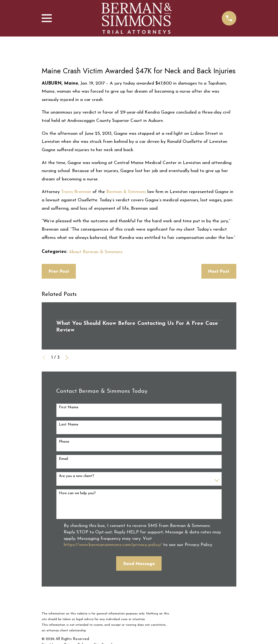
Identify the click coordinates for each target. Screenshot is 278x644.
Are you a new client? (76, 476)
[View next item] (67, 358)
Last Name (69, 425)
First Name (69, 407)
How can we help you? (77, 493)
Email (63, 459)
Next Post (219, 271)
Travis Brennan (75, 192)
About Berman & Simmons (96, 252)
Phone (64, 442)
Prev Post (59, 271)
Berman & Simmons (125, 192)
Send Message (139, 563)
